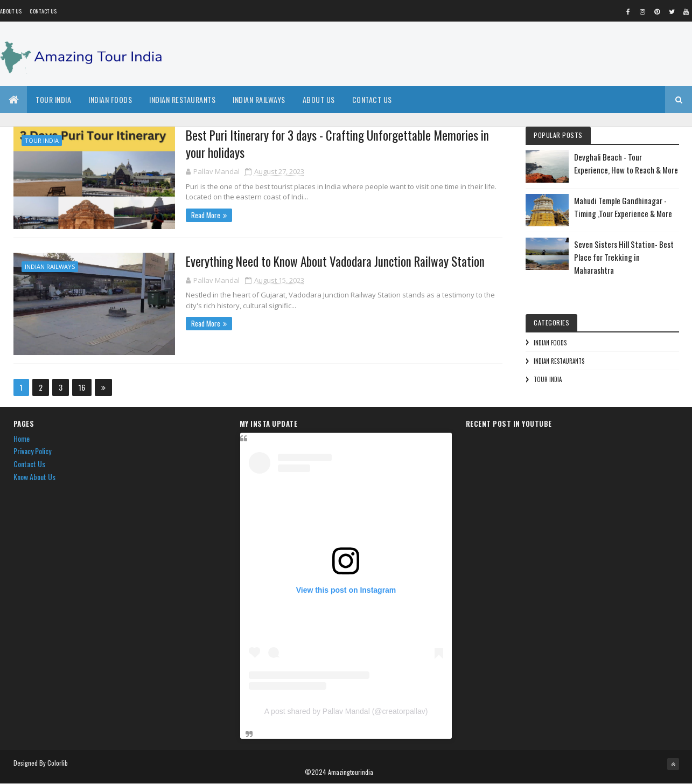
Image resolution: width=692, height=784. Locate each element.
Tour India (53, 99)
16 (82, 387)
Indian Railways (259, 99)
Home (22, 438)
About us (11, 11)
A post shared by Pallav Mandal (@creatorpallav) (346, 711)
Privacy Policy (32, 451)
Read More (206, 215)
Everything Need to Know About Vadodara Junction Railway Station (335, 261)
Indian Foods (110, 99)
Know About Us (34, 477)
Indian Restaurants (182, 99)
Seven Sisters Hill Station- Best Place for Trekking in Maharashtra (624, 257)
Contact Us (43, 11)
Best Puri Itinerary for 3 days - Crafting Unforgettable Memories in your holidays (337, 144)
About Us (319, 99)
